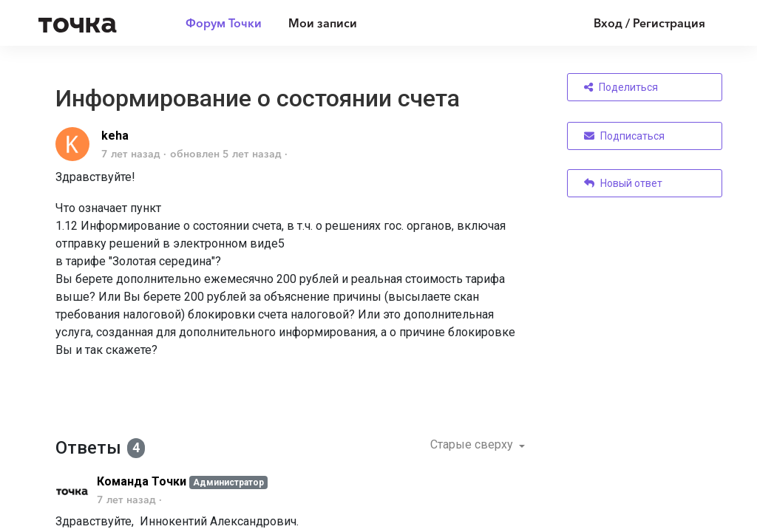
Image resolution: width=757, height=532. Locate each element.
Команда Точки (142, 481)
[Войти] (638, 23)
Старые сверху (473, 444)
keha (115, 136)
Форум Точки (224, 23)
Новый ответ (623, 183)
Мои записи (323, 23)
